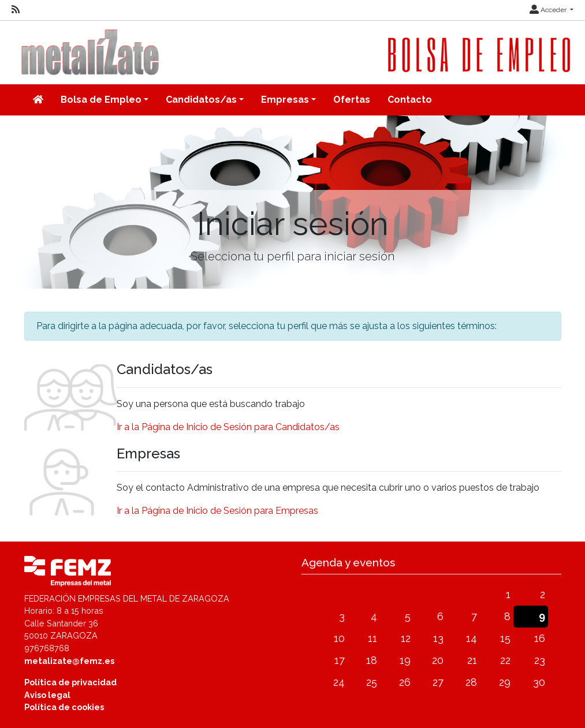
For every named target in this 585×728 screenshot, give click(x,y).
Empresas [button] (285, 100)
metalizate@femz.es (69, 661)
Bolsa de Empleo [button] (101, 100)
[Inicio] (38, 100)
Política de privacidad (70, 682)
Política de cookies (64, 707)
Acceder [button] (549, 10)
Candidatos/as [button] (201, 100)
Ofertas (352, 100)
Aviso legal (47, 695)
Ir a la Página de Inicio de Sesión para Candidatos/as (228, 427)
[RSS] (16, 10)
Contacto (410, 100)
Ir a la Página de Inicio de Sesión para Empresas (217, 511)
